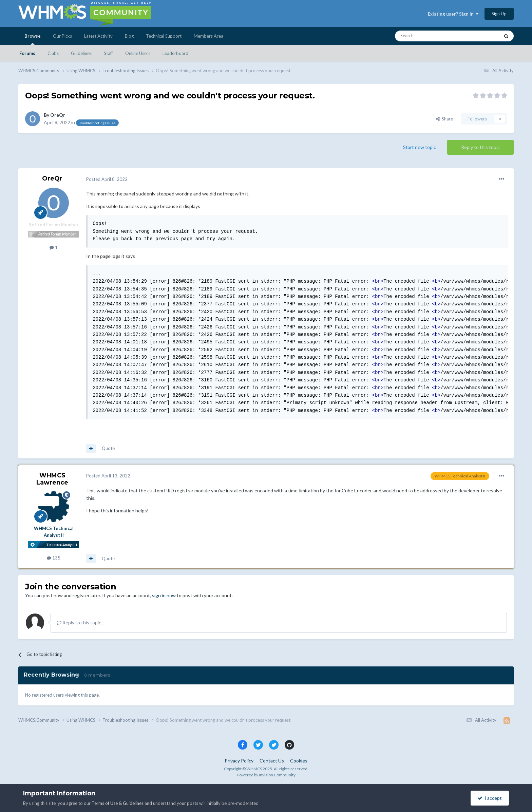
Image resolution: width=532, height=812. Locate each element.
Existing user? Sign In (453, 14)
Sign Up (499, 14)
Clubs (53, 53)
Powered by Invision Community (266, 775)
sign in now (164, 595)
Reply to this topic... (80, 622)
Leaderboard (175, 53)
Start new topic (420, 147)
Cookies (299, 761)
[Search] (431, 36)
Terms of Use (105, 803)
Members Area (208, 36)
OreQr (58, 115)
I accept (490, 798)
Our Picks (62, 36)
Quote (108, 448)
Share (444, 119)
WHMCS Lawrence (52, 479)
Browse (33, 39)
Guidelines (81, 53)
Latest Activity (98, 36)
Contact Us (272, 761)
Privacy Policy (239, 761)
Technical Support (164, 36)
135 (54, 558)
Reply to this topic (480, 147)
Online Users (138, 53)
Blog (129, 36)
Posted (107, 179)
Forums (27, 53)
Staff (108, 53)
